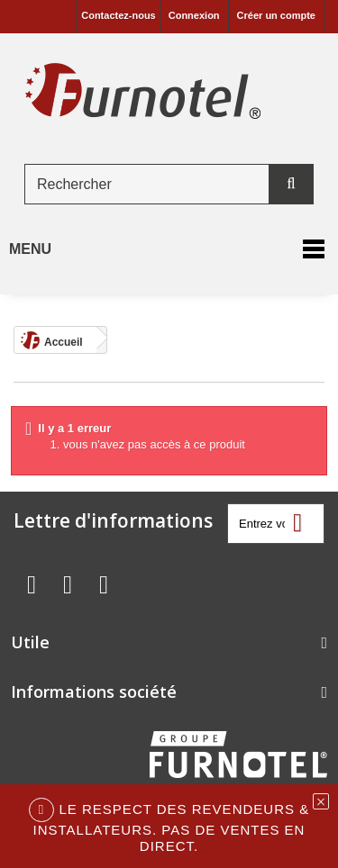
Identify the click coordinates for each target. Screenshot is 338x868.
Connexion (194, 15)
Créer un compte (276, 15)
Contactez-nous (119, 15)
